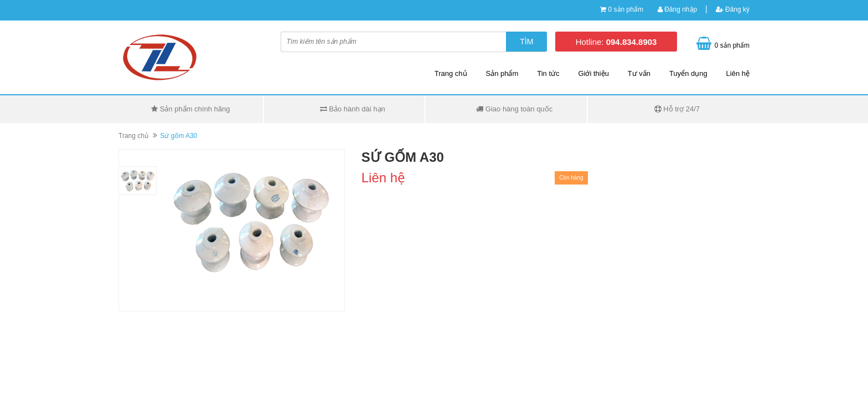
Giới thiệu (593, 73)
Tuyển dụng (688, 73)
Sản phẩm (502, 73)
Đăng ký (733, 9)
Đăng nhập (677, 9)
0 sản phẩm (626, 9)
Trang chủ (451, 73)
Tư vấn (639, 73)
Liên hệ (738, 73)
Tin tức (548, 73)
